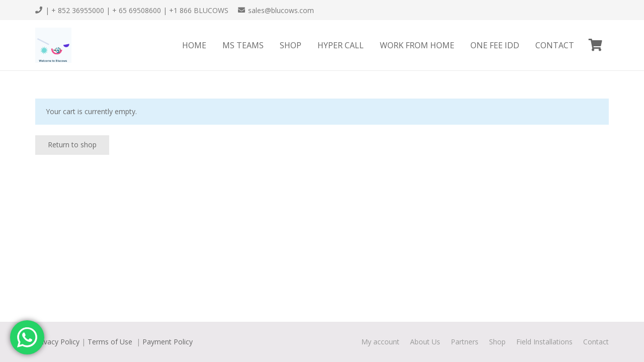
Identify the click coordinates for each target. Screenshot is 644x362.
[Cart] (595, 45)
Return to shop (72, 145)
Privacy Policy (57, 342)
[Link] (53, 45)
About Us (425, 342)
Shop (497, 342)
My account (380, 342)
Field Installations (544, 342)
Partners (465, 342)
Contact (596, 342)
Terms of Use (111, 342)
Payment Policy (168, 342)
